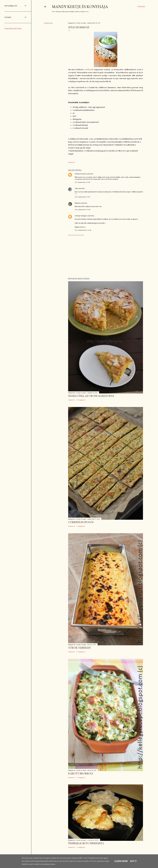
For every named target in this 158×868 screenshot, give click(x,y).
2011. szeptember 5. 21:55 (82, 182)
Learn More (121, 861)
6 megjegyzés (81, 652)
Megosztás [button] (48, 23)
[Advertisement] (106, 257)
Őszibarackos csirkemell (86, 843)
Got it (133, 861)
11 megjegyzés (81, 400)
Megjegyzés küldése (76, 235)
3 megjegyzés (81, 847)
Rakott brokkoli (81, 773)
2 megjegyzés (81, 777)
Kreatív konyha (80, 174)
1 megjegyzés (81, 526)
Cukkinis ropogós (81, 522)
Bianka (77, 203)
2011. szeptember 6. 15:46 (83, 210)
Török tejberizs (79, 648)
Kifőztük (90, 69)
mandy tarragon (81, 216)
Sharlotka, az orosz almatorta (91, 396)
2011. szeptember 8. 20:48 (83, 230)
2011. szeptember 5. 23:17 (83, 197)
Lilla (76, 188)
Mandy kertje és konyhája (80, 7)
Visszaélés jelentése (13, 29)
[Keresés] (141, 7)
